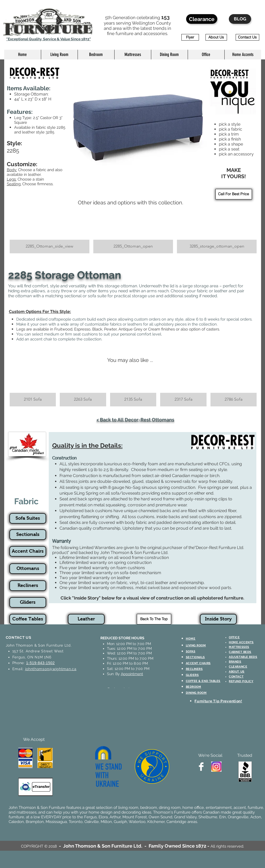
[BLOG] (240, 19)
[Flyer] (190, 37)
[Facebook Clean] (201, 767)
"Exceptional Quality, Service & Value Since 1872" (49, 39)
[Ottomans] (28, 569)
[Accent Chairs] (28, 551)
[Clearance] (202, 19)
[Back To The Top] (154, 619)
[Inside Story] (218, 619)
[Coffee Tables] (28, 619)
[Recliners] (28, 586)
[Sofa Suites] (28, 518)
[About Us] (216, 37)
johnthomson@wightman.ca (51, 669)
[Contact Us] (247, 37)
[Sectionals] (28, 535)
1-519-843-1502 (40, 663)
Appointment (132, 674)
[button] (59, 55)
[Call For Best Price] (234, 194)
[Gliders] (28, 602)
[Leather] (86, 619)
